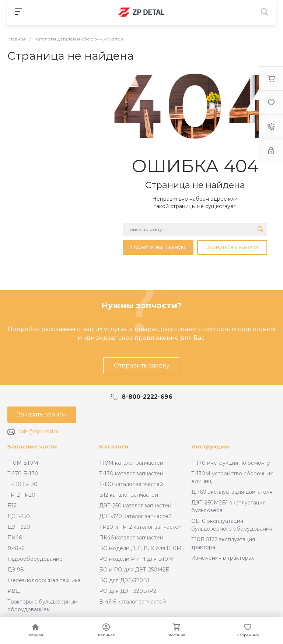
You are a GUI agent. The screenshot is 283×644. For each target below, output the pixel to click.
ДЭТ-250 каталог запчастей (135, 506)
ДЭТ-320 (19, 527)
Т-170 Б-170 (23, 474)
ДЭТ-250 (19, 516)
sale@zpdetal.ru (39, 432)
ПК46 (15, 538)
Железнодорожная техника (44, 580)
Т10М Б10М (23, 463)
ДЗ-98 (16, 570)
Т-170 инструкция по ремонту (231, 463)
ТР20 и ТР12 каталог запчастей (140, 527)
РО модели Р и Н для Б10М (136, 559)
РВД (14, 591)
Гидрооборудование (35, 559)
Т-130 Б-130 (22, 484)
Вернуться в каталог (232, 247)
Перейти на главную (158, 247)
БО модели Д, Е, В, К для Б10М (140, 548)
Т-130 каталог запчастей (131, 484)
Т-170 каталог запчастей (131, 474)
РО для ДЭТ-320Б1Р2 (128, 591)
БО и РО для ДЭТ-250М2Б (134, 570)
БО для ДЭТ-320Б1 (124, 580)
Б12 (12, 506)
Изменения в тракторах (223, 558)
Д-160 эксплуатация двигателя (232, 492)
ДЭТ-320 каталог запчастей (135, 516)
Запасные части (32, 446)
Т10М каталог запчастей (131, 463)
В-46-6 (16, 548)
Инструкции (210, 446)
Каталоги (114, 446)
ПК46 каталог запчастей (131, 538)
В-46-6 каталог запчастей (132, 602)
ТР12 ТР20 (21, 495)
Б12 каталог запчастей (129, 495)
